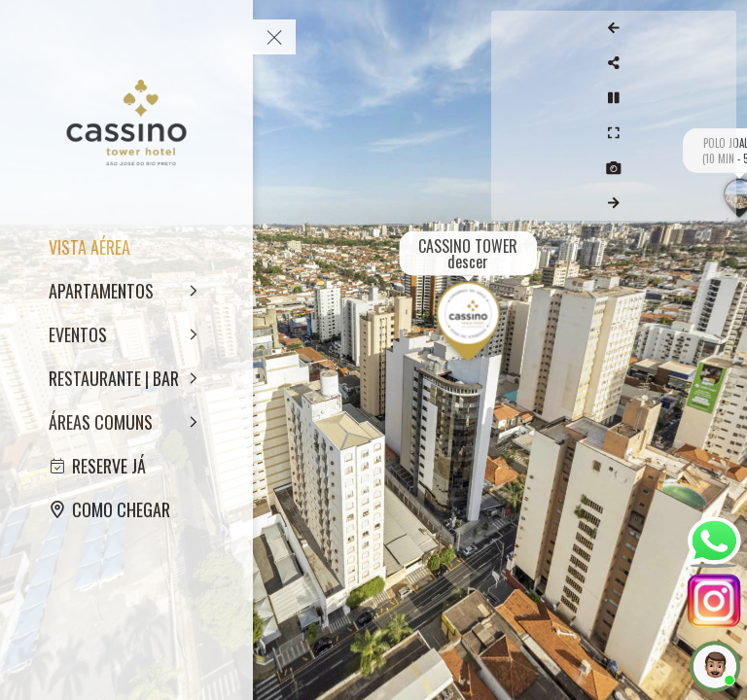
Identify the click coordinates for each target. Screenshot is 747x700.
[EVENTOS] (126, 334)
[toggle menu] (274, 37)
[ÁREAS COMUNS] (126, 422)
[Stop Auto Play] (716, 98)
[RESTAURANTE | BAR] (126, 378)
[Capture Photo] (716, 168)
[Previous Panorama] (716, 28)
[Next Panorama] (716, 203)
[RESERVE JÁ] (126, 466)
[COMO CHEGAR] (126, 509)
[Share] (716, 63)
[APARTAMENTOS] (126, 291)
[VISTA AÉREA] (126, 247)
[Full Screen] (716, 133)
